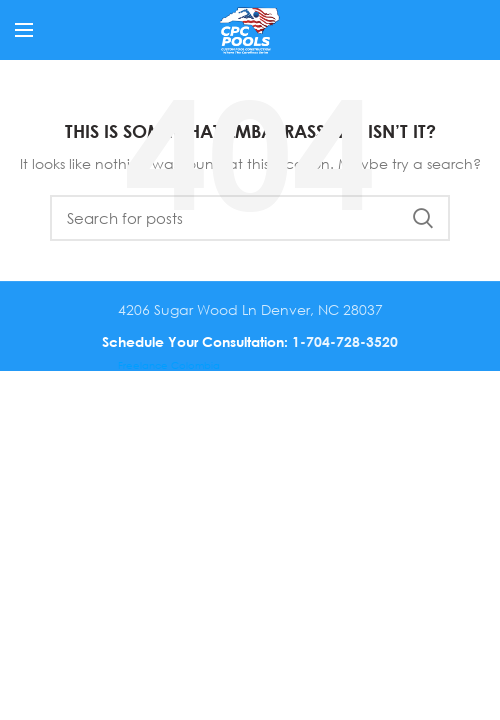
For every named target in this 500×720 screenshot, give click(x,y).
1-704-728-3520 (345, 341)
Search (423, 218)
